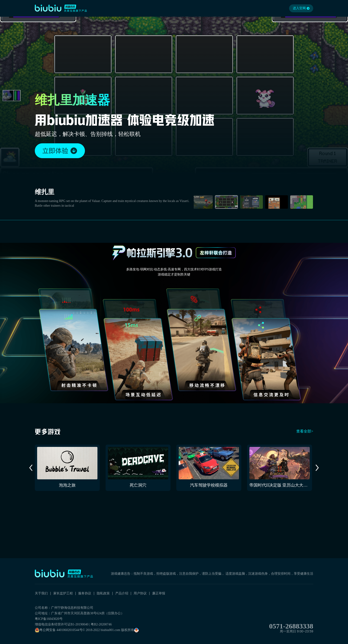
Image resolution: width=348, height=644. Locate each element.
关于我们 (41, 593)
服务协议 (85, 593)
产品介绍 (122, 593)
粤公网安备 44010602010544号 (59, 630)
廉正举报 (159, 593)
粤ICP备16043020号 (49, 619)
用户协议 (140, 593)
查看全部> (305, 431)
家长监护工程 (63, 593)
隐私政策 (103, 593)
